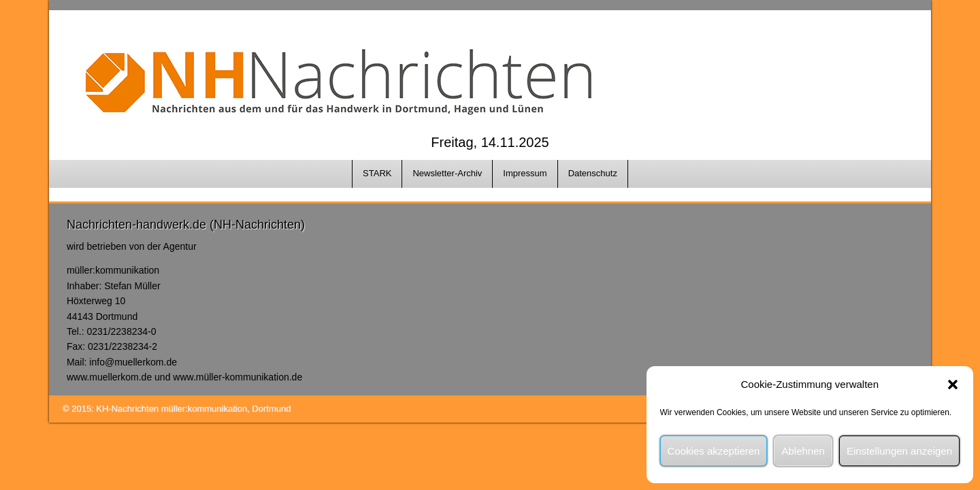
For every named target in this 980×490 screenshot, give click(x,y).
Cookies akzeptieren (714, 451)
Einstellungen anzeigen (899, 451)
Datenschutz (593, 173)
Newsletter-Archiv (447, 173)
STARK (377, 173)
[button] (953, 385)
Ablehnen (803, 451)
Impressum (525, 173)
